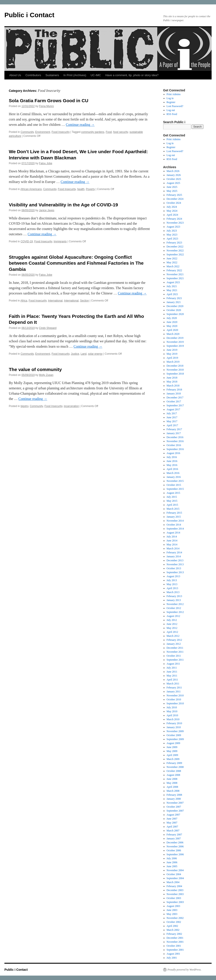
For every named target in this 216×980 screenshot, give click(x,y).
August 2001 (173, 954)
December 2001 (175, 938)
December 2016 (175, 437)
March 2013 (173, 592)
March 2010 (173, 719)
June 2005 (172, 866)
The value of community (35, 369)
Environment (43, 132)
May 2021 (172, 290)
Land (84, 354)
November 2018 (175, 370)
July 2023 (172, 231)
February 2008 (174, 795)
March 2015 (173, 509)
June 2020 (172, 322)
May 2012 (172, 628)
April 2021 (172, 294)
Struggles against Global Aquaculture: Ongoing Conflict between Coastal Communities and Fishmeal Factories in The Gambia (76, 263)
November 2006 (175, 846)
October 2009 (174, 735)
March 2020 (173, 334)
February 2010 (174, 723)
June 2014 (172, 541)
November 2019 (175, 342)
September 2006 (175, 854)
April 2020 (172, 330)
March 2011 (173, 684)
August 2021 (173, 282)
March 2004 (173, 882)
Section (84, 301)
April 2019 (172, 358)
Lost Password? (175, 106)
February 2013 (174, 596)
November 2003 (175, 894)
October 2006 (174, 850)
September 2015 (175, 489)
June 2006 (172, 862)
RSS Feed (172, 114)
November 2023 (175, 223)
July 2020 (172, 318)
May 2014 (172, 545)
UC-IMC (96, 75)
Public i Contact (29, 15)
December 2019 (175, 338)
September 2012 (175, 612)
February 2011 (174, 688)
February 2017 (174, 429)
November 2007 (175, 803)
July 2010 (172, 707)
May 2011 (172, 676)
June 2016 (172, 461)
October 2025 (174, 179)
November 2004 (175, 870)
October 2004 (174, 874)
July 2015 (172, 497)
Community (27, 132)
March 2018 (173, 386)
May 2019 (172, 354)
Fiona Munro (46, 106)
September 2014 (175, 529)
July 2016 (172, 457)
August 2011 (173, 664)
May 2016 (172, 465)
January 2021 (174, 302)
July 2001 (172, 958)
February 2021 (174, 298)
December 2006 (175, 842)
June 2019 (172, 350)
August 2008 (173, 775)
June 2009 (172, 747)
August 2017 (173, 409)
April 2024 (172, 215)
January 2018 (174, 394)
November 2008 (175, 767)
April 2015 (172, 505)
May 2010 (172, 711)
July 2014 (172, 537)
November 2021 (175, 274)
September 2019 (175, 346)
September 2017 (175, 405)
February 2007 (174, 835)
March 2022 (173, 266)
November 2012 (175, 604)
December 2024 (175, 199)
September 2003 (175, 902)
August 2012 (173, 616)
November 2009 (175, 731)
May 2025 (172, 191)
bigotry (24, 406)
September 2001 (175, 950)
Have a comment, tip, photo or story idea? (132, 75)
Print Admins (174, 94)
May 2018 (172, 382)
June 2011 (172, 672)
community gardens (93, 132)
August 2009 (173, 743)
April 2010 (172, 715)
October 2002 (174, 922)
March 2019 (173, 362)
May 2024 (172, 211)
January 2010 (174, 727)
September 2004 (175, 878)
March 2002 (173, 930)
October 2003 (174, 898)
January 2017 (174, 433)
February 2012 (174, 640)
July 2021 (172, 286)
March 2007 (173, 831)
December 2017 (175, 398)
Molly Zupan (46, 375)
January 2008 (174, 799)
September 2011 (175, 660)
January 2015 (174, 517)
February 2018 (174, 390)
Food (109, 132)
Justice (75, 354)
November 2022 (175, 251)
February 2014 (174, 552)
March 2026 (173, 171)
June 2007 (172, 819)
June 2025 (172, 187)
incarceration (72, 406)
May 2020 (172, 326)
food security (121, 132)
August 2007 (173, 815)
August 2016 (173, 453)
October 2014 (174, 525)
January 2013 (174, 600)
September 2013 (175, 572)
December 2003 (175, 890)
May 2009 (172, 751)
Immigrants (60, 241)
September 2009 (175, 739)
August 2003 (173, 906)
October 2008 (174, 771)
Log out (171, 110)
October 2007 (174, 807)
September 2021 (175, 278)
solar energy (95, 354)
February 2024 (174, 219)
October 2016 (174, 445)
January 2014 (174, 556)
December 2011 (175, 648)
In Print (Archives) (75, 75)
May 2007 (172, 823)
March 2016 (173, 473)
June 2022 (172, 258)
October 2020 (174, 310)
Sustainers (52, 75)
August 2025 (173, 183)
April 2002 (172, 926)
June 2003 (172, 910)
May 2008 (172, 783)
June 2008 (172, 779)
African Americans (31, 189)
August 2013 (173, 576)
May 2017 (172, 421)
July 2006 (172, 858)
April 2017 (172, 425)
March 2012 (173, 636)
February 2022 (174, 270)
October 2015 (174, 485)
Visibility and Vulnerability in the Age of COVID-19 (63, 205)
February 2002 (174, 934)
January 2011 (174, 692)
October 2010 (174, 699)
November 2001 (175, 942)
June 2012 (172, 624)
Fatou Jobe (46, 163)
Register (171, 102)
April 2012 (172, 632)
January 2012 (174, 644)
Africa (24, 301)
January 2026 (174, 175)
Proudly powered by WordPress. (184, 970)
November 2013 (175, 564)
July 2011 (172, 668)
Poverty (90, 189)
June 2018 (172, 378)
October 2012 (174, 608)
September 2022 (175, 254)
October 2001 (174, 946)
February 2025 (174, 195)
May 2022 (172, 262)
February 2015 (174, 513)
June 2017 (172, 417)
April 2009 (172, 755)
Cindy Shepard (48, 328)
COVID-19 (27, 241)
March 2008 (173, 791)
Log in (170, 98)
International (55, 301)
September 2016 (175, 449)
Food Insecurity (61, 132)
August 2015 (173, 493)
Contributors (33, 75)
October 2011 (174, 656)
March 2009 (173, 759)
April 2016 (172, 469)
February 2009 (174, 763)
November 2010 (175, 695)
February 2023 (174, 243)
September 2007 (175, 811)
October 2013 (174, 568)
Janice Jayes (47, 210)
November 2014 (175, 521)
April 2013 (172, 588)
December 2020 (175, 306)
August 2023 (173, 227)
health (81, 189)
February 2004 (174, 886)
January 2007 (174, 839)
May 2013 (172, 584)
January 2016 (174, 477)
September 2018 (175, 374)
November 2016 (175, 441)
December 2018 (175, 366)
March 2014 (173, 548)
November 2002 (175, 918)
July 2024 (172, 207)
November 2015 (175, 481)
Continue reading (80, 125)
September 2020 (175, 314)
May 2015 (172, 501)
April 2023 (172, 239)
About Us (15, 75)
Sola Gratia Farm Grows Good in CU (49, 101)
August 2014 (173, 533)
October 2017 (174, 401)
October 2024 (174, 203)
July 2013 (172, 580)
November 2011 (175, 652)
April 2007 (172, 827)
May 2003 (172, 914)
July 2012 (172, 620)
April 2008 (172, 787)
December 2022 (175, 247)
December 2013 (175, 560)
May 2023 (172, 235)
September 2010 (175, 703)
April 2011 (172, 680)
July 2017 (172, 413)
